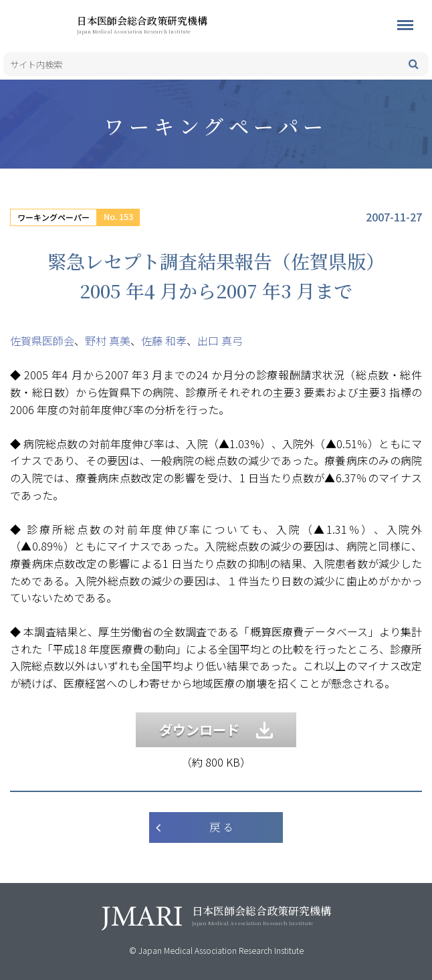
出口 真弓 (220, 340)
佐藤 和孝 (164, 340)
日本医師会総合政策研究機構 (164, 24)
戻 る (221, 827)
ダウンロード (216, 729)
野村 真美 (108, 340)
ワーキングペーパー (53, 217)
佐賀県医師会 (42, 340)
